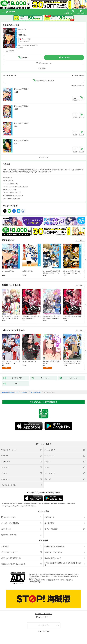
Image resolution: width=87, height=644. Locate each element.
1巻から (74, 85)
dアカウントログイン (9, 535)
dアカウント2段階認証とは (11, 558)
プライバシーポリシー (9, 552)
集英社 (11, 181)
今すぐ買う (66, 58)
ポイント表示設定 (51, 529)
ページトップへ (43, 625)
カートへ (25, 58)
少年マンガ (14, 184)
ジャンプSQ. (13, 190)
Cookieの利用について (53, 558)
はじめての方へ (8, 517)
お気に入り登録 (79, 75)
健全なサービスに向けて (54, 552)
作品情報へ (42, 68)
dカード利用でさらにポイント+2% (27, 45)
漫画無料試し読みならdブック (10, 392)
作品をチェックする (45, 63)
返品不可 (21, 48)
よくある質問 (49, 523)
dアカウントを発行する (43, 614)
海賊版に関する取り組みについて (13, 564)
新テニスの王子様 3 (21, 123)
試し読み (11, 51)
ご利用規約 (5, 546)
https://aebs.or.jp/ (36, 582)
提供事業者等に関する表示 (54, 546)
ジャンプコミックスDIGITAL (19, 187)
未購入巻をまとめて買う (45, 81)
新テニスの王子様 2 (21, 106)
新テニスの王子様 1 (21, 89)
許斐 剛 (21, 29)
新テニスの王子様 (16, 193)
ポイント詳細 (24, 41)
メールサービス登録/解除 (10, 523)
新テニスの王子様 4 (21, 140)
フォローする (25, 29)
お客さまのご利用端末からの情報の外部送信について (63, 564)
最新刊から (81, 85)
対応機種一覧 (49, 517)
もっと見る (79, 240)
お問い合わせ (6, 529)
